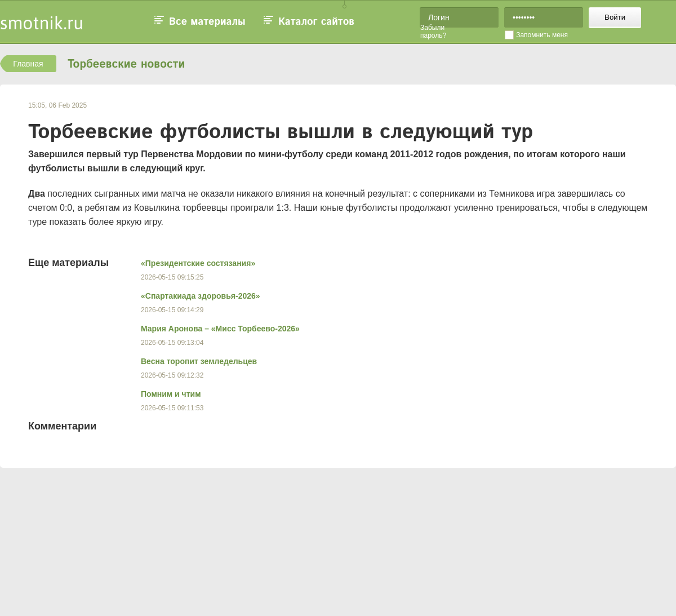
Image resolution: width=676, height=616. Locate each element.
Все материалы (207, 22)
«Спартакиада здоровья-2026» (201, 296)
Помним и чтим (171, 394)
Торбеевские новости (126, 65)
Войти (615, 17)
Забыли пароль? (433, 32)
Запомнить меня (542, 35)
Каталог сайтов (316, 22)
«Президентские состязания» (198, 263)
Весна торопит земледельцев (199, 361)
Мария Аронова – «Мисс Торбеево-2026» (220, 329)
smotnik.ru (42, 23)
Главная (28, 64)
